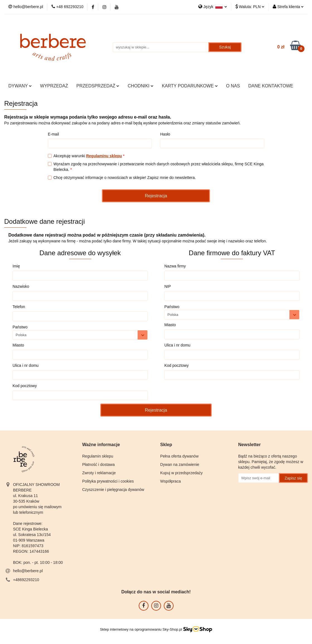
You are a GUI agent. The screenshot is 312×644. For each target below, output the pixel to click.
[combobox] (80, 335)
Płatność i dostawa (98, 464)
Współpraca (170, 481)
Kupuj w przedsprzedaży (181, 473)
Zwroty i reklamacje (99, 473)
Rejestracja (156, 196)
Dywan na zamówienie (180, 464)
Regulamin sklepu (98, 456)
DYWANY (20, 86)
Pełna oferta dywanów (179, 456)
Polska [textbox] (21, 335)
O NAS (233, 86)
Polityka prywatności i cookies (108, 481)
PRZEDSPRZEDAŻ (98, 86)
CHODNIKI (141, 86)
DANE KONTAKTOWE (271, 86)
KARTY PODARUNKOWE (190, 86)
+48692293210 (26, 580)
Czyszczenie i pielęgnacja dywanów (113, 490)
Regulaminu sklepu (104, 156)
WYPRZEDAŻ (54, 86)
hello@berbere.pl (28, 571)
